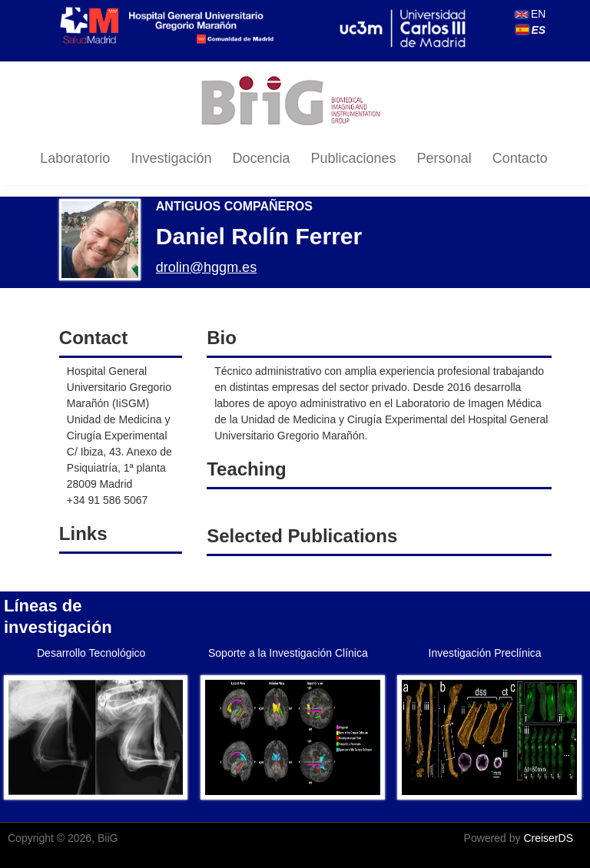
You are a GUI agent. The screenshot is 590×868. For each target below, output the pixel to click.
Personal (444, 158)
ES (531, 30)
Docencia (261, 158)
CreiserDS (548, 838)
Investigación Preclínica (485, 653)
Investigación (171, 158)
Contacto (520, 158)
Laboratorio (75, 158)
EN (530, 14)
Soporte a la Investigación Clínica (288, 653)
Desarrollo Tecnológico (91, 653)
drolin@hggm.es (206, 267)
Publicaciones (354, 158)
